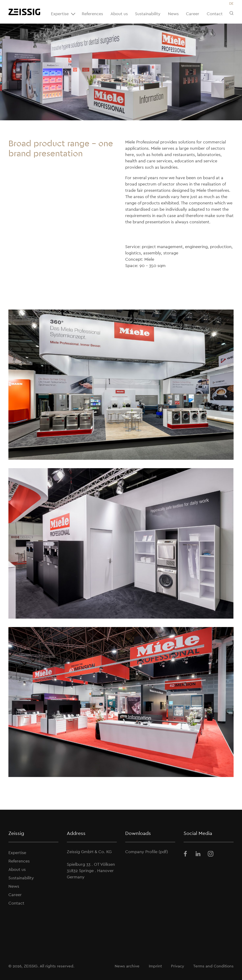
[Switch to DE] (231, 4)
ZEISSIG (31, 966)
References (92, 14)
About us (119, 14)
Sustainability (148, 14)
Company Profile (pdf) (147, 852)
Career (193, 14)
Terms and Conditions (213, 966)
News (173, 14)
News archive (127, 966)
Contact (215, 14)
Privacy (178, 966)
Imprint (155, 966)
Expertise (64, 14)
